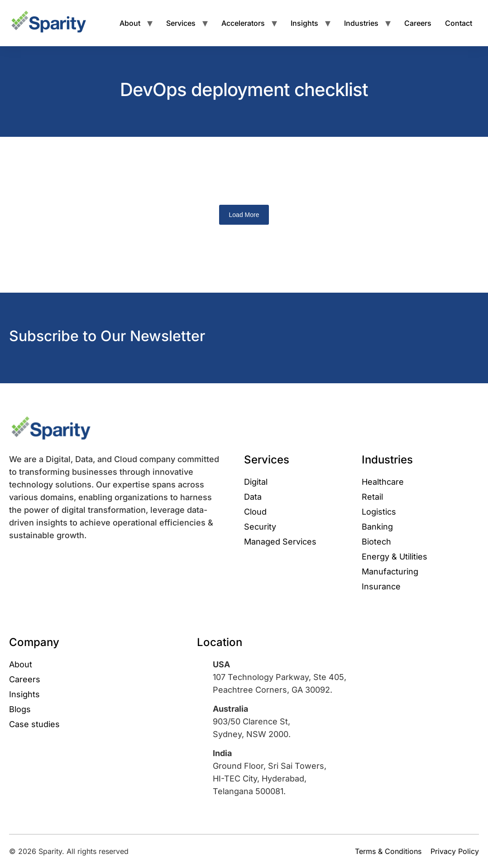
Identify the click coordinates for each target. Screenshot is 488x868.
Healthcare (383, 482)
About (130, 23)
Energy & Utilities (395, 557)
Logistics (379, 512)
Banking (377, 527)
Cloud (255, 512)
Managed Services (280, 542)
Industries (361, 23)
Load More (244, 215)
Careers (418, 23)
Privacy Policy (455, 851)
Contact (459, 23)
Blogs (20, 709)
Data (253, 497)
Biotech (376, 542)
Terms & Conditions (388, 851)
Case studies (34, 724)
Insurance (381, 586)
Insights (304, 23)
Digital (256, 482)
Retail (372, 497)
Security (260, 527)
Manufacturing (390, 571)
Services (181, 23)
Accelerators (243, 23)
